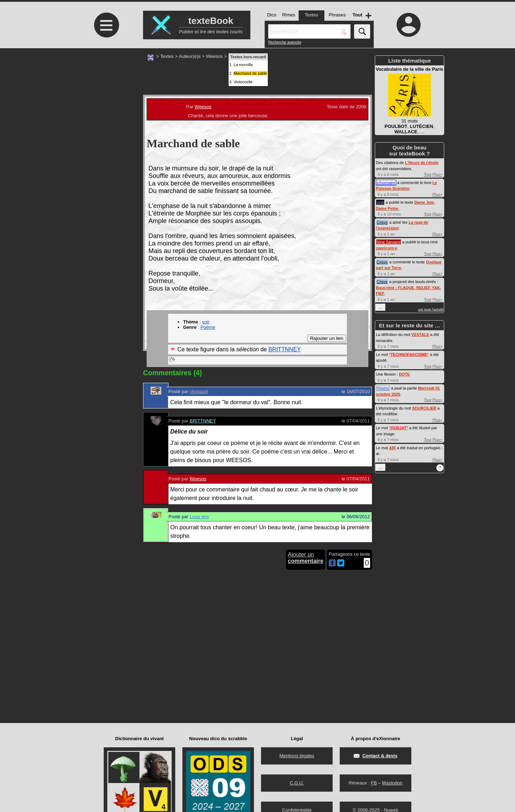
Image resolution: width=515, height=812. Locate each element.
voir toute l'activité (431, 310)
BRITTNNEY (285, 349)
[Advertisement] (106, 108)
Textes (167, 56)
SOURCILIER (424, 408)
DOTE (404, 374)
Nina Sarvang (389, 242)
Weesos (214, 56)
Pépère (383, 388)
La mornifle (243, 65)
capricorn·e (386, 248)
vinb (380, 202)
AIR (393, 448)
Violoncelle (243, 82)
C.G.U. (297, 783)
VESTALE (420, 335)
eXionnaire (386, 183)
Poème (208, 327)
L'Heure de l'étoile (422, 163)
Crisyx (382, 222)
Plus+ (437, 174)
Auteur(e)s (190, 56)
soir (206, 322)
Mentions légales (297, 756)
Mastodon (392, 783)
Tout (428, 174)
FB (374, 783)
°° (409, 355)
